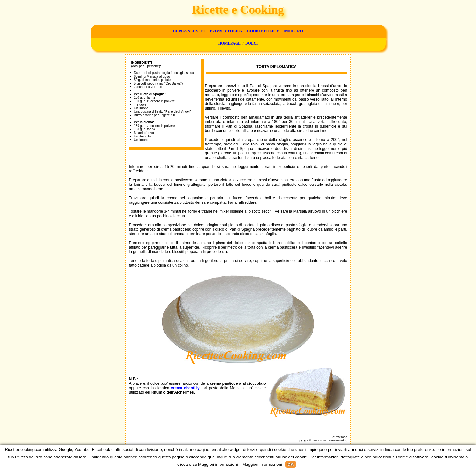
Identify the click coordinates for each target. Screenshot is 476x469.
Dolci (251, 43)
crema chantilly (186, 388)
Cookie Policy (263, 31)
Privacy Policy (226, 31)
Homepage (230, 43)
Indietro (293, 31)
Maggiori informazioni (262, 464)
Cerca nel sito (189, 31)
